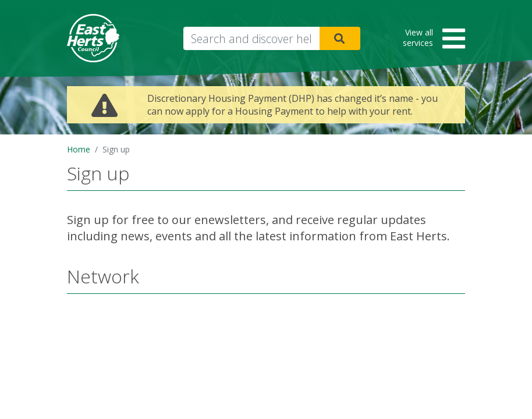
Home (79, 149)
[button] (430, 39)
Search (340, 38)
